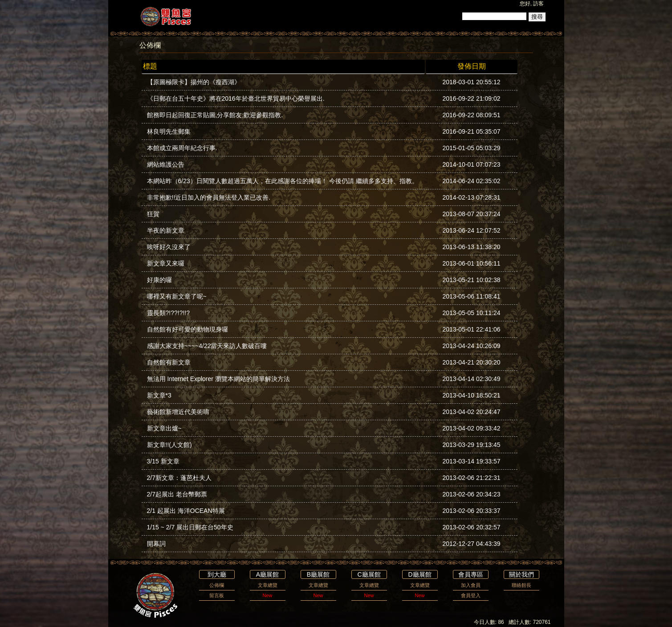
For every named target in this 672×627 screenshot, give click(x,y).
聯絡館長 (521, 585)
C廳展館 (369, 574)
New (267, 595)
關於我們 (521, 574)
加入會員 (471, 585)
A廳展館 (267, 574)
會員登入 (471, 595)
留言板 (217, 595)
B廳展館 (318, 574)
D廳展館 (419, 574)
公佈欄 (217, 585)
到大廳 (217, 574)
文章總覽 (268, 585)
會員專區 (471, 574)
